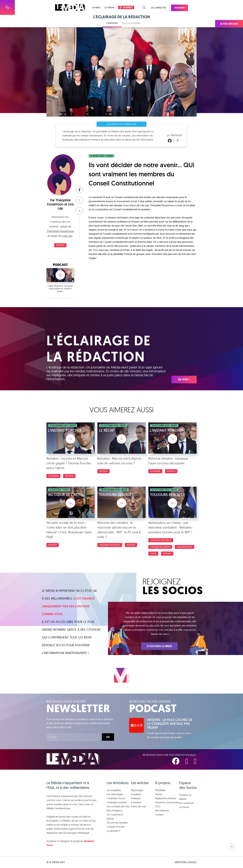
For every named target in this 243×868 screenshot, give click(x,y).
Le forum (109, 7)
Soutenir (180, 8)
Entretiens (136, 802)
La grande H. (114, 831)
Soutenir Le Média (185, 797)
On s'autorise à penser (115, 817)
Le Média (73, 759)
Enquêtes (136, 794)
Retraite (60, 245)
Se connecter (158, 8)
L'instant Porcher (116, 827)
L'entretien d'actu (116, 798)
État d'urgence (114, 810)
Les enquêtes (114, 790)
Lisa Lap (67, 236)
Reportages (137, 790)
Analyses (136, 798)
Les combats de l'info (118, 806)
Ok (108, 737)
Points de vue (138, 806)
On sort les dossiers (117, 823)
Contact (159, 815)
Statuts (159, 794)
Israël (153, 554)
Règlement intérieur (166, 798)
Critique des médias (160, 547)
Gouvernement (185, 547)
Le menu (96, 8)
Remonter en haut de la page (232, 847)
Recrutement (162, 810)
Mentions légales (186, 862)
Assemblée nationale (110, 545)
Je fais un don (229, 24)
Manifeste (160, 790)
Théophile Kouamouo (59, 202)
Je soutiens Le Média (159, 646)
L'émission (112, 23)
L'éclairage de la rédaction (122, 124)
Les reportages (115, 794)
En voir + (184, 379)
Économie (53, 476)
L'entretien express (117, 802)
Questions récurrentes (167, 802)
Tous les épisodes (131, 23)
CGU (158, 806)
